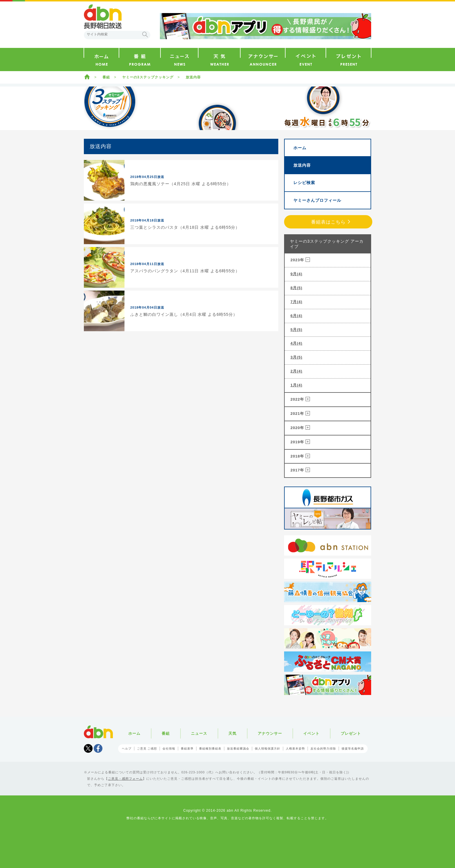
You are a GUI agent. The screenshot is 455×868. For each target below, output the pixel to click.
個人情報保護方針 (268, 749)
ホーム (87, 77)
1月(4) (296, 385)
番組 (106, 77)
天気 (232, 733)
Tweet (88, 748)
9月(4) (296, 274)
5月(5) (296, 330)
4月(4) (296, 343)
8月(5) (296, 288)
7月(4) (296, 302)
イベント (311, 733)
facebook (98, 748)
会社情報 (169, 749)
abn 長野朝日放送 (103, 17)
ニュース (199, 733)
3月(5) (296, 357)
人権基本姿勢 (295, 749)
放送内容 (193, 77)
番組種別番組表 (210, 749)
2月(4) (296, 371)
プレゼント (351, 733)
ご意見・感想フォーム (125, 779)
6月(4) (296, 316)
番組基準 (187, 749)
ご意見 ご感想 (147, 749)
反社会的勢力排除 (323, 749)
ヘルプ (127, 749)
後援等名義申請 (353, 749)
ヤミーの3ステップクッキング (148, 77)
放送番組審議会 (238, 749)
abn (98, 732)
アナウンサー (270, 733)
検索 (145, 35)
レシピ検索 (304, 183)
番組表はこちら (328, 222)
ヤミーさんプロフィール (317, 200)
